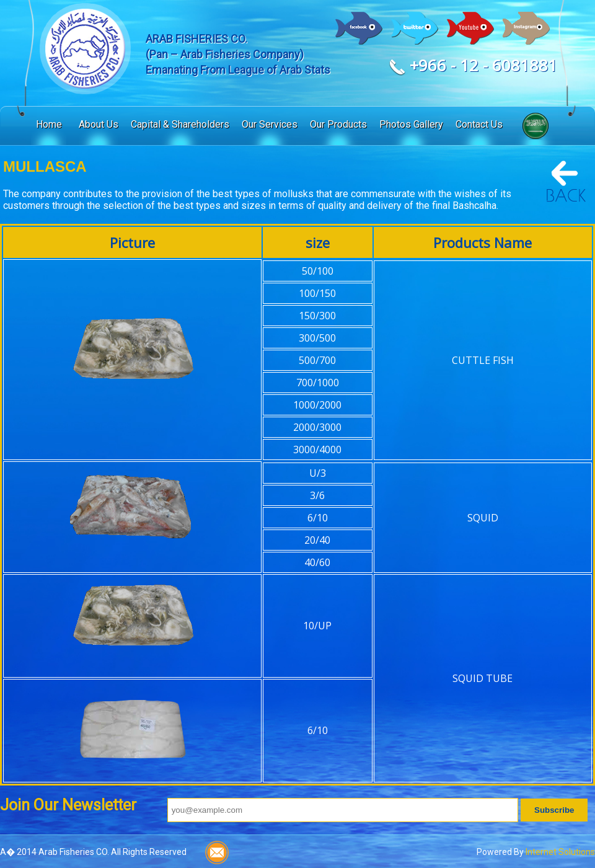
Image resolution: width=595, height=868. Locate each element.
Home (49, 124)
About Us (99, 124)
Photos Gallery (411, 124)
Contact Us (479, 124)
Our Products (338, 124)
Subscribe (554, 810)
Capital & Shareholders (180, 124)
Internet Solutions (560, 852)
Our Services (270, 124)
